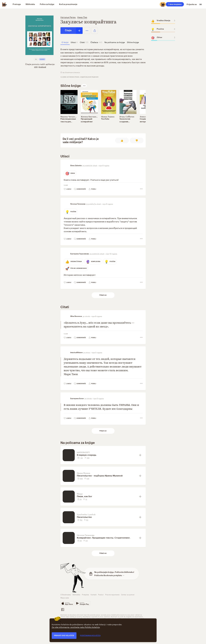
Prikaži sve (103, 295)
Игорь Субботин (127, 116)
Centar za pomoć (128, 594)
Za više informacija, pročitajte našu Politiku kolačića (76, 627)
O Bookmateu (66, 594)
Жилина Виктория (89, 116)
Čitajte (68, 30)
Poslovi (101, 594)
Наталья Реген (68, 17)
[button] (87, 30)
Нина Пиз (82, 17)
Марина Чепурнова (69, 116)
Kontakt (94, 594)
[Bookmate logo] (4, 4)
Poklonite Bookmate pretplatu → (109, 575)
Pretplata (85, 594)
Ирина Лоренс (108, 116)
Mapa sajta (65, 598)
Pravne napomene (112, 594)
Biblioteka (76, 594)
